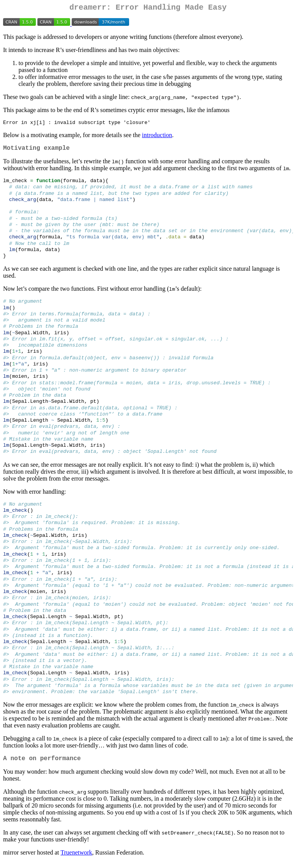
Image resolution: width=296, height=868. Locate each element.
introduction (157, 138)
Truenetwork (76, 858)
